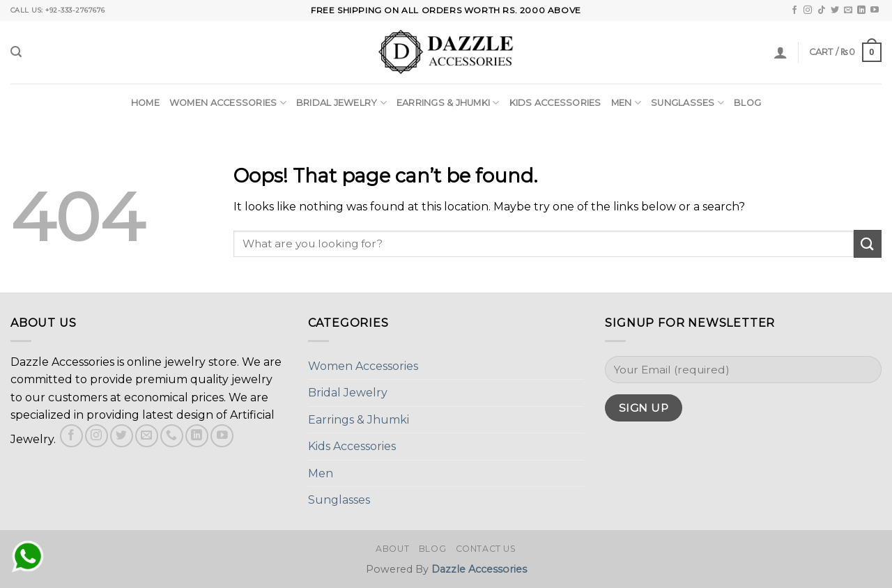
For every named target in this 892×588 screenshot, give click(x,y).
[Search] (16, 52)
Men (626, 103)
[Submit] (868, 243)
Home (145, 103)
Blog (747, 103)
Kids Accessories (555, 103)
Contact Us (486, 549)
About (392, 549)
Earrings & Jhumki (448, 103)
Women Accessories (228, 103)
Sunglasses (687, 103)
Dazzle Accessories (479, 569)
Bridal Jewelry (341, 103)
